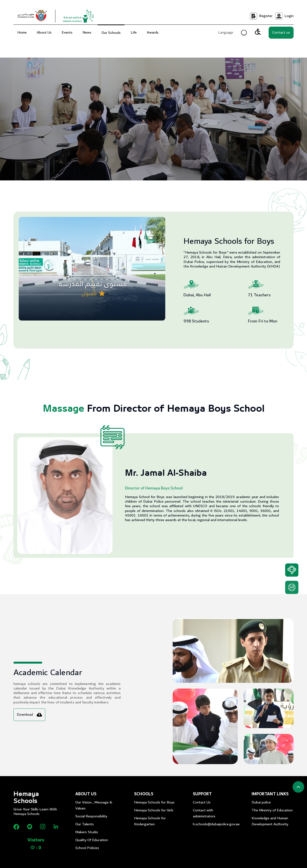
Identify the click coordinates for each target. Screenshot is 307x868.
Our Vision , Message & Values (94, 805)
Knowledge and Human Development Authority (270, 821)
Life (134, 33)
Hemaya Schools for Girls (154, 810)
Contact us (281, 33)
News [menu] (87, 33)
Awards (153, 33)
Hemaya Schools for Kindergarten (150, 821)
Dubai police (261, 802)
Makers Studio (87, 832)
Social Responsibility (91, 816)
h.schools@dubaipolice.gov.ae (214, 824)
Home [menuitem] (22, 33)
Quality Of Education (92, 840)
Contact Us (202, 802)
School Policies (87, 848)
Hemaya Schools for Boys (154, 802)
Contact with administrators (204, 813)
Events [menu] (67, 33)
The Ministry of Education (272, 810)
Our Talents (85, 824)
